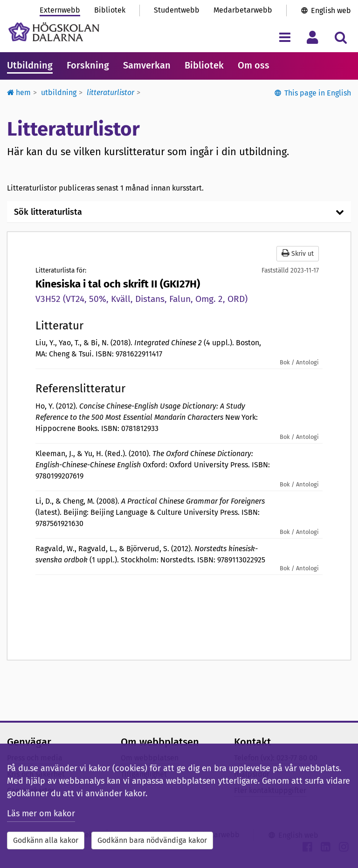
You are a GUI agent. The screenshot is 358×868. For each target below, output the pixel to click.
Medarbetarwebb (243, 10)
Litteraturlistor (110, 92)
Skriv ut (298, 253)
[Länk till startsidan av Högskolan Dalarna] (54, 32)
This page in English (318, 93)
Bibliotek (110, 10)
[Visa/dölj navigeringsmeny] (285, 37)
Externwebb (60, 10)
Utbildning (30, 65)
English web (331, 10)
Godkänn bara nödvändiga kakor (152, 840)
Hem (19, 92)
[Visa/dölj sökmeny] (341, 37)
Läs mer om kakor (41, 813)
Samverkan (147, 65)
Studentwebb (177, 10)
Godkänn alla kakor (46, 840)
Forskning (88, 65)
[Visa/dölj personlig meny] (313, 37)
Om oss (254, 65)
